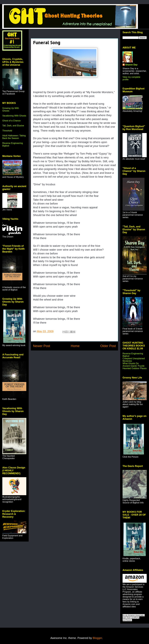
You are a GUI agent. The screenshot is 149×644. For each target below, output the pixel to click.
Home (75, 346)
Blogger (97, 638)
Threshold (7, 131)
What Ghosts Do (131, 363)
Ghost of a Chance (11, 121)
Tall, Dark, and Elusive (13, 126)
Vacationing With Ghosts (14, 116)
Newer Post (42, 346)
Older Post (108, 346)
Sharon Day (131, 65)
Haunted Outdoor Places (135, 368)
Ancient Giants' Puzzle (134, 366)
